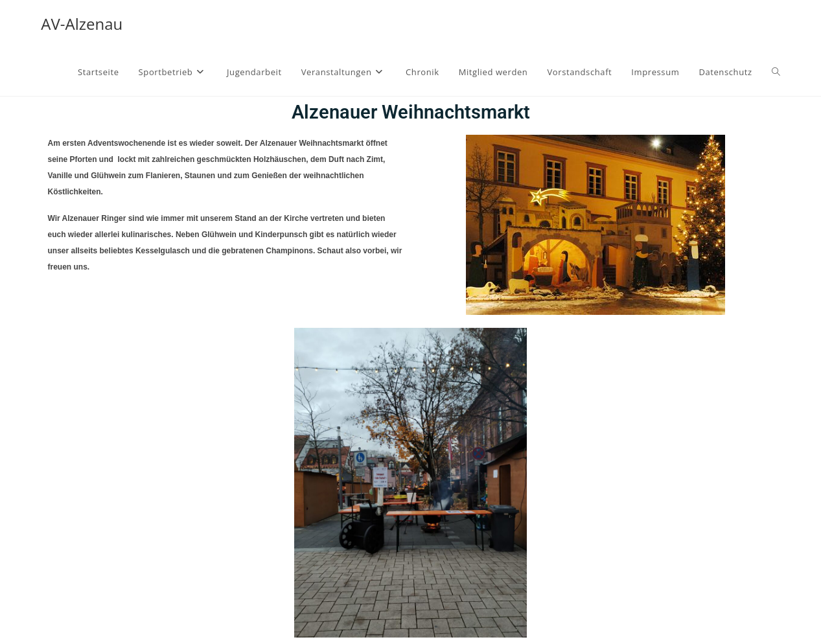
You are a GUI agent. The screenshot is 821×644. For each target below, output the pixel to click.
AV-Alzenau (82, 24)
